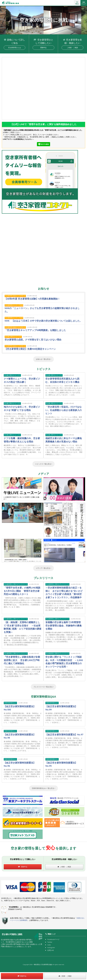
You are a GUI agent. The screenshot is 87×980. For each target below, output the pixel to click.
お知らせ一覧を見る (44, 359)
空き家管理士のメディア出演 (14, 305)
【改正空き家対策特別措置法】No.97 (64, 735)
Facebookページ (53, 939)
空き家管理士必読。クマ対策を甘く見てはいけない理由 (33, 340)
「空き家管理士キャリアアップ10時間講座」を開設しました (35, 330)
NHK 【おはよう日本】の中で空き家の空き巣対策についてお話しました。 (43, 321)
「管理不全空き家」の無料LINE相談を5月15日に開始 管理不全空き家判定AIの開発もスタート (22, 591)
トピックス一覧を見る (44, 464)
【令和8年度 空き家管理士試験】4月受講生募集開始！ (32, 299)
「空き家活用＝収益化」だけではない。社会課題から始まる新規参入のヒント (64, 410)
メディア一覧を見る (44, 568)
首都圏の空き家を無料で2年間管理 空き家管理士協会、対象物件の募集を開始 (65, 625)
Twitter (50, 942)
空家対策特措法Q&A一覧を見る (43, 788)
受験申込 (43, 48)
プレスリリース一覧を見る (44, 687)
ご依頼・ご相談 (72, 48)
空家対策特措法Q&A (10, 703)
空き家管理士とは (14, 48)
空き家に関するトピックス (13, 337)
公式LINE (51, 950)
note (49, 945)
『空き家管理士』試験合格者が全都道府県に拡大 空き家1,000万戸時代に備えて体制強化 (22, 660)
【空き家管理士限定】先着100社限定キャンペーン (30, 349)
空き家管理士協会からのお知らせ (15, 296)
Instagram (51, 948)
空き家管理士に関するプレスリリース (16, 584)
